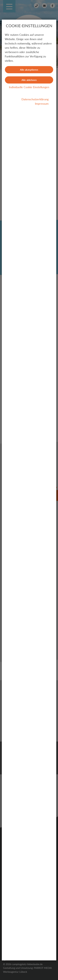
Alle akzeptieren (29, 70)
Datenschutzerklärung (35, 99)
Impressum (42, 104)
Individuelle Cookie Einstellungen (29, 87)
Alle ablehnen (29, 80)
